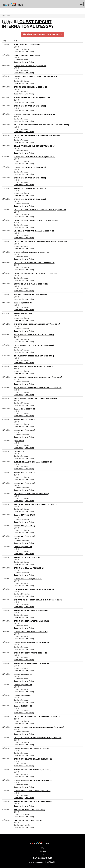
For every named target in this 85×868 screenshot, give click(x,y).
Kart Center (39, 862)
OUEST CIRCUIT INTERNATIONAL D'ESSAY (28, 24)
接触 (43, 848)
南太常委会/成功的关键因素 (43, 858)
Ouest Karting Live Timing (24, 52)
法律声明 (43, 851)
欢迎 (3, 15)
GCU (42, 855)
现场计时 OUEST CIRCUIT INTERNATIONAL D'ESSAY (42, 34)
